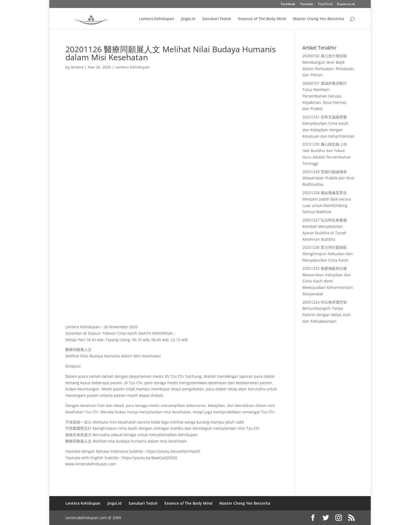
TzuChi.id (325, 4)
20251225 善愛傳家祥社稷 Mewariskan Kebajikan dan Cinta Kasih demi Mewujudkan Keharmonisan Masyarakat (328, 281)
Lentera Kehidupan (157, 19)
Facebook (288, 4)
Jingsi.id (188, 19)
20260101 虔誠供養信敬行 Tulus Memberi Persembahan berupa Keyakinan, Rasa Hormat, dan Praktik (325, 96)
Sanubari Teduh (217, 19)
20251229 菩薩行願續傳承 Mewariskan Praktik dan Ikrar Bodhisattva (329, 178)
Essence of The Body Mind (262, 19)
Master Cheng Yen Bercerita (318, 19)
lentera (77, 67)
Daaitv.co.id (346, 4)
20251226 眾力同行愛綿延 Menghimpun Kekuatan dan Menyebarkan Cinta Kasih (328, 254)
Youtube (307, 4)
